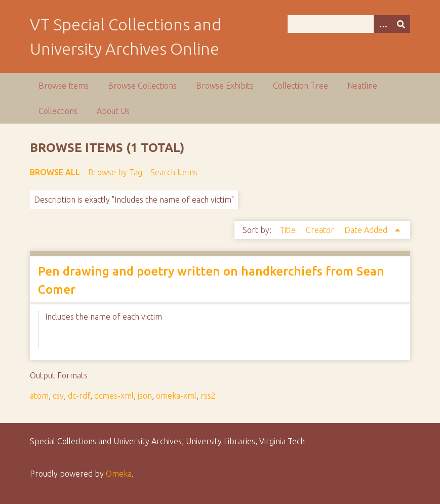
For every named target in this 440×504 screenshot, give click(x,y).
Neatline (362, 86)
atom (39, 396)
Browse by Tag (115, 172)
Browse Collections (142, 86)
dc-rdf (79, 396)
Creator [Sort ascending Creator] (321, 230)
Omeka (119, 474)
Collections (58, 111)
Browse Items (64, 86)
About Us (113, 111)
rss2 (208, 396)
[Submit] (401, 24)
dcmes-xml (114, 396)
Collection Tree (301, 86)
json (145, 396)
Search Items (174, 172)
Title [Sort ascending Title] (289, 230)
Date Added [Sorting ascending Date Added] (367, 230)
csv (58, 396)
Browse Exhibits (225, 86)
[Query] (349, 24)
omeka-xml (176, 396)
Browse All (55, 172)
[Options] (383, 24)
